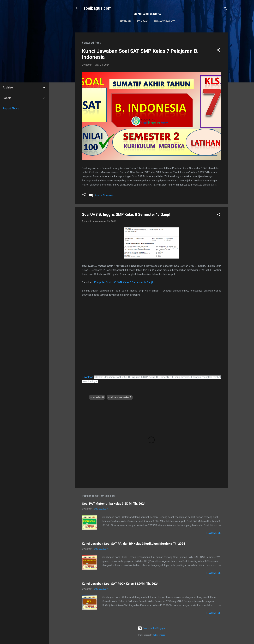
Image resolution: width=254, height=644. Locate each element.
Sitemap (125, 21)
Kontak (142, 21)
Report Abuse (11, 108)
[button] (219, 51)
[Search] (226, 9)
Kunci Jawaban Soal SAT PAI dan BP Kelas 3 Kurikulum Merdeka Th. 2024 (133, 544)
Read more (213, 533)
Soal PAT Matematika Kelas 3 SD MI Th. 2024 (114, 504)
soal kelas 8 (97, 397)
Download (87, 377)
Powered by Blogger (151, 628)
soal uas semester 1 (120, 397)
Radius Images (159, 635)
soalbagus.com (97, 8)
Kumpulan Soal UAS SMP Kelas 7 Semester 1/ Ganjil (123, 282)
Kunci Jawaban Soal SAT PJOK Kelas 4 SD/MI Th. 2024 (120, 584)
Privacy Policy (164, 21)
